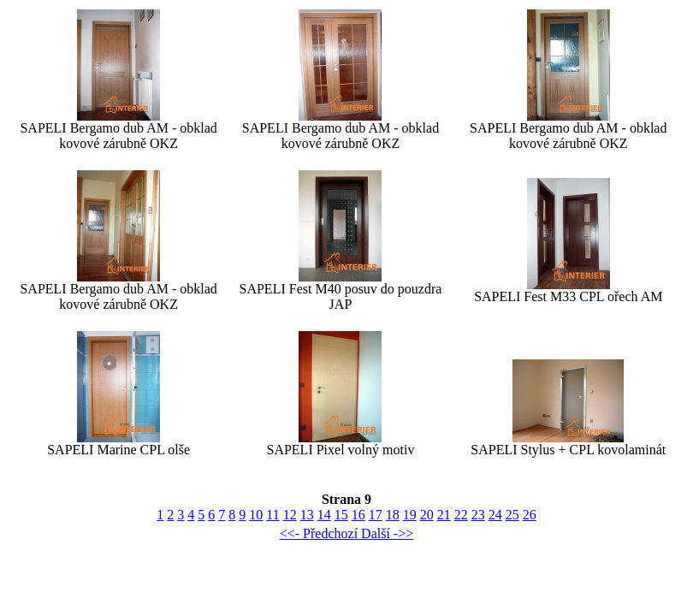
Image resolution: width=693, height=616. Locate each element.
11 (272, 515)
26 (530, 515)
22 (461, 515)
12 (290, 515)
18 (393, 515)
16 (358, 515)
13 (307, 515)
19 (410, 515)
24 (495, 515)
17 (376, 515)
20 (427, 515)
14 (324, 515)
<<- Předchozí (320, 533)
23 (478, 515)
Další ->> (387, 533)
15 (341, 515)
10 (256, 515)
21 (444, 515)
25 (512, 515)
